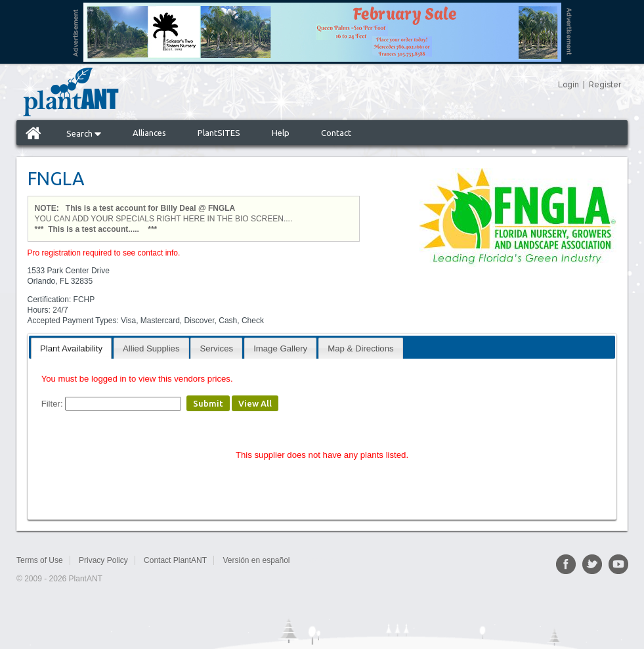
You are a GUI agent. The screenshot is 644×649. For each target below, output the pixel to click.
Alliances (149, 133)
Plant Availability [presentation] (71, 348)
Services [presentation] (217, 348)
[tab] (71, 348)
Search (84, 133)
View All (255, 403)
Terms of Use (40, 560)
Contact (336, 133)
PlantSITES (219, 133)
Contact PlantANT (175, 560)
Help (281, 133)
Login (569, 85)
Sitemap (320, 560)
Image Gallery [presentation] (280, 348)
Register (605, 85)
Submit (208, 403)
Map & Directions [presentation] (360, 348)
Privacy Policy (103, 560)
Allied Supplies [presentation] (151, 348)
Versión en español (256, 560)
